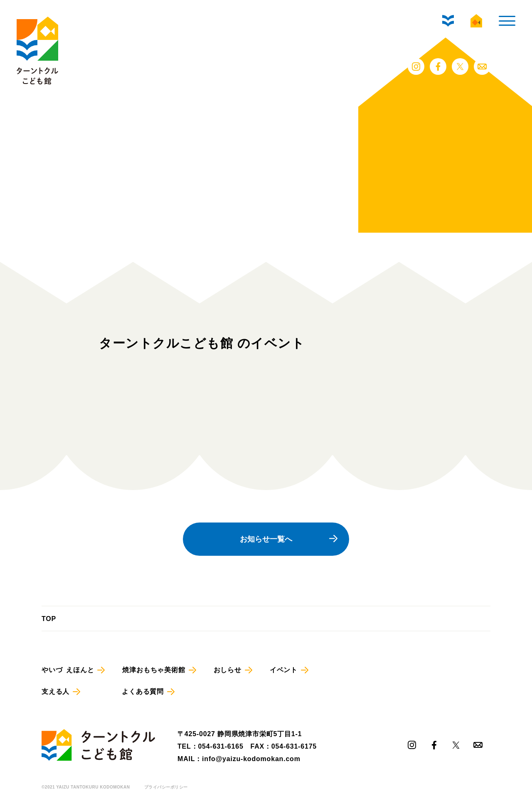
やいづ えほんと (68, 670)
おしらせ (228, 670)
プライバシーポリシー (166, 787)
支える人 (55, 691)
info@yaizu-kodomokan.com (251, 759)
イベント (284, 670)
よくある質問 (143, 691)
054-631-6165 (220, 746)
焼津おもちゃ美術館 (154, 670)
